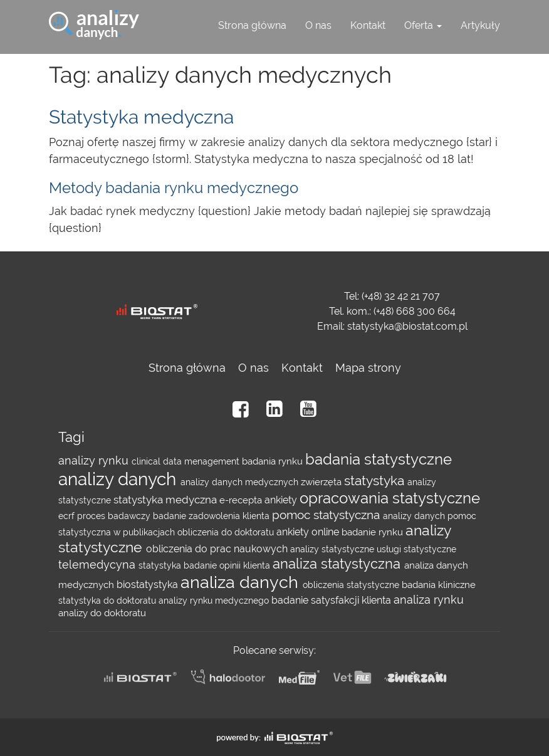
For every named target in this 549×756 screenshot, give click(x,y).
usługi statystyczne (416, 549)
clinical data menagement (187, 461)
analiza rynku (429, 600)
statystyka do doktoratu (108, 601)
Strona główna (252, 25)
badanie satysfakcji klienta (332, 600)
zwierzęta (322, 482)
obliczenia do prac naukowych (218, 549)
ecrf (68, 516)
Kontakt (368, 25)
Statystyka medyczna (141, 117)
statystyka (376, 481)
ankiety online (309, 532)
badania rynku (274, 461)
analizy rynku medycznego (215, 601)
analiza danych (242, 582)
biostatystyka (149, 585)
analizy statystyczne (333, 549)
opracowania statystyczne (390, 498)
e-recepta (242, 500)
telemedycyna (98, 564)
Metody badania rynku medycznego (174, 188)
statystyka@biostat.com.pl (407, 326)
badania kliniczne (439, 585)
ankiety (282, 500)
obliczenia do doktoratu (227, 532)
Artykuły (480, 25)
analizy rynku (95, 460)
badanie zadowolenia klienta (212, 516)
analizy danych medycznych (241, 482)
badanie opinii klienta (228, 565)
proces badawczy (115, 516)
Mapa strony (368, 368)
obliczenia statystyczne (352, 585)
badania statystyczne (379, 459)
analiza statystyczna (338, 564)
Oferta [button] (423, 25)
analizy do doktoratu (102, 613)
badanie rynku (374, 532)
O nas (318, 25)
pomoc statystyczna (327, 515)
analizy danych (119, 479)
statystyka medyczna (166, 500)
